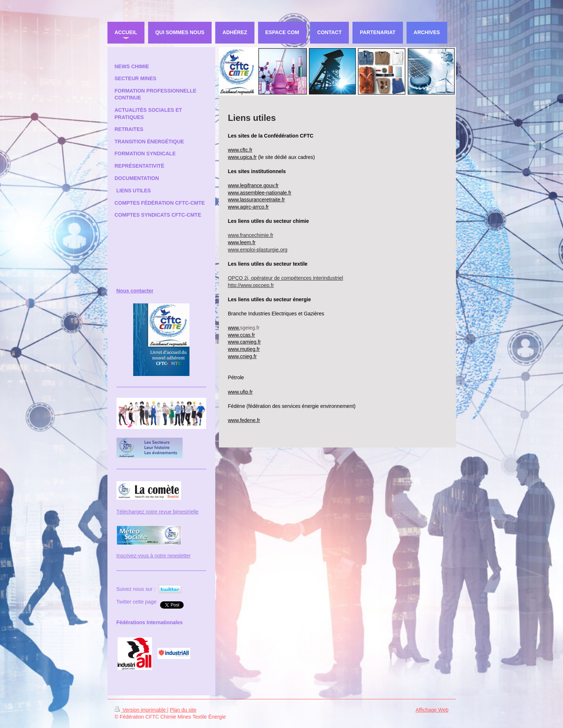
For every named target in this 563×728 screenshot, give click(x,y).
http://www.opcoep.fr (251, 285)
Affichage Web (432, 710)
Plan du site (183, 710)
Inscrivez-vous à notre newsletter (154, 556)
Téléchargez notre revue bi (147, 512)
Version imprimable (141, 710)
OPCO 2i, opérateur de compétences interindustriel (286, 278)
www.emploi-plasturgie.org (258, 250)
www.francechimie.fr (251, 235)
